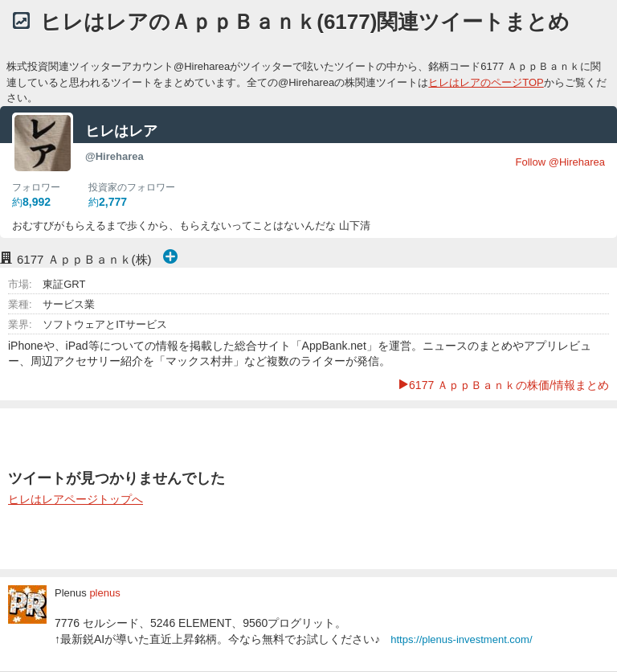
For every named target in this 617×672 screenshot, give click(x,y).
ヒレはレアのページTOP (486, 82)
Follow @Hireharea (560, 162)
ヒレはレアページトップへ (76, 499)
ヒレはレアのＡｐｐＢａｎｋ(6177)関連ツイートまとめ (305, 22)
